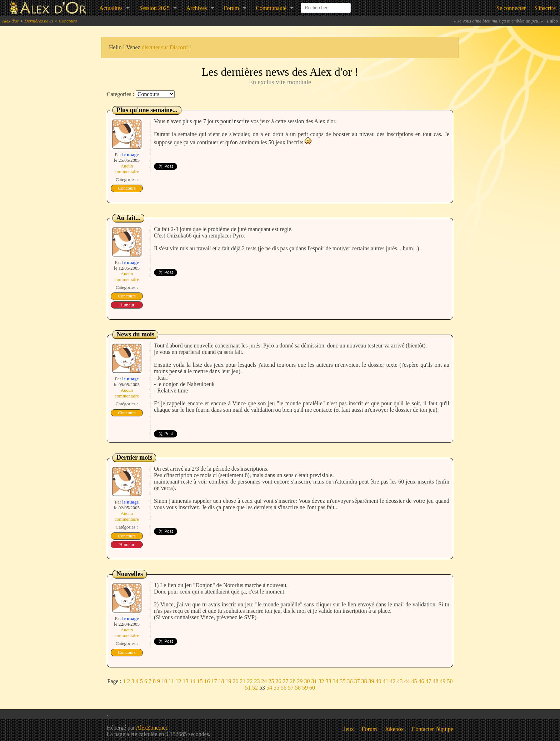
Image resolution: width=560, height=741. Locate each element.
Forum (232, 8)
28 (292, 681)
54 (269, 688)
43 (400, 681)
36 (350, 681)
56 (284, 688)
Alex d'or (11, 21)
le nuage (130, 154)
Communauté (271, 8)
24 (264, 681)
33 (328, 681)
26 (278, 681)
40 (378, 681)
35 (342, 681)
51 (248, 688)
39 (371, 681)
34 (335, 681)
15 (200, 681)
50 (450, 681)
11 (171, 681)
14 (192, 681)
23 (257, 681)
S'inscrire (545, 8)
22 (250, 681)
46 (421, 681)
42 (392, 681)
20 (235, 681)
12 (178, 681)
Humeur (127, 305)
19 (228, 681)
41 (385, 681)
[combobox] (326, 5)
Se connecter (511, 8)
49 (442, 681)
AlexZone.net (151, 728)
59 (305, 688)
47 (428, 681)
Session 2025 (154, 8)
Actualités (111, 8)
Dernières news (39, 21)
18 (221, 681)
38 (364, 681)
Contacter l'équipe (432, 729)
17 (214, 681)
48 (435, 681)
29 (300, 681)
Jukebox (394, 729)
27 (285, 681)
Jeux (349, 729)
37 (357, 681)
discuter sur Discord (165, 47)
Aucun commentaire (127, 169)
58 (298, 688)
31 (314, 681)
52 (255, 688)
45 (414, 681)
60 (312, 688)
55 (276, 688)
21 (242, 681)
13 (185, 681)
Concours (68, 21)
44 (407, 681)
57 (291, 688)
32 (321, 681)
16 (207, 681)
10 (164, 681)
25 (271, 681)
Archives (197, 8)
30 (307, 681)
